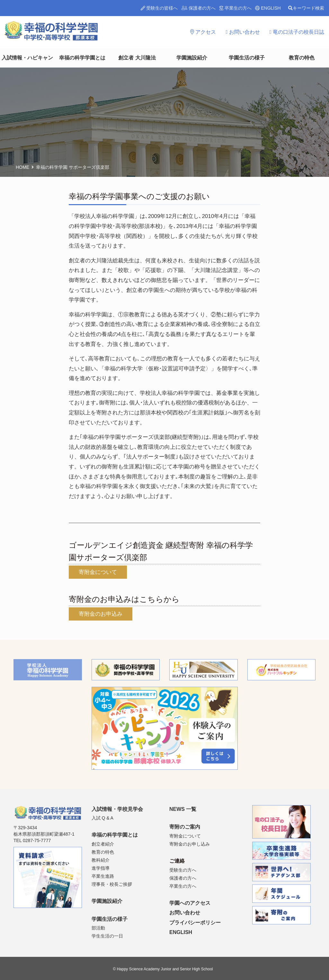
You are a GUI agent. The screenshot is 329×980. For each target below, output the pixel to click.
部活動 (98, 928)
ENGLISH (268, 8)
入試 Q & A (102, 818)
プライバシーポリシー (195, 923)
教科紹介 (101, 860)
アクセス (203, 32)
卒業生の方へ (236, 8)
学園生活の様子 (247, 58)
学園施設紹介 (192, 58)
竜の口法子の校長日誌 (297, 32)
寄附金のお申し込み (190, 844)
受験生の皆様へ (159, 8)
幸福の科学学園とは (82, 58)
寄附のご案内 (185, 827)
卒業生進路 (103, 876)
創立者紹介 (103, 844)
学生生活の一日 (107, 936)
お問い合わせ (243, 32)
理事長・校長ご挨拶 (112, 884)
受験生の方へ (183, 870)
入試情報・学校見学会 (117, 809)
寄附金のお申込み (101, 614)
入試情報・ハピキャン (27, 58)
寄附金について (98, 572)
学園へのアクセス (190, 903)
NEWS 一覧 (183, 809)
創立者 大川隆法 (137, 58)
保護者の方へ (199, 8)
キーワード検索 (306, 8)
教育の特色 (302, 58)
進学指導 (101, 868)
